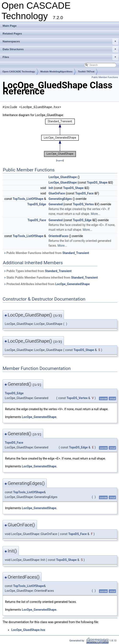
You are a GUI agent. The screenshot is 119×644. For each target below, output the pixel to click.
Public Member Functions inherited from (46, 253)
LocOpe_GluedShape (63, 177)
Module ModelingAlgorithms (57, 72)
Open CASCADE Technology (19, 72)
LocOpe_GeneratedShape (73, 284)
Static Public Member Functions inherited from (51, 278)
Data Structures (60, 49)
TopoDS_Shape (97, 182)
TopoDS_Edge (37, 204)
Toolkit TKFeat (86, 72)
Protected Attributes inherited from (47, 284)
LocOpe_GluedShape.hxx (28, 630)
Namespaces (60, 42)
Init (51, 188)
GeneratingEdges (60, 199)
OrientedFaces (58, 236)
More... (95, 214)
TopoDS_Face (84, 193)
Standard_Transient (76, 253)
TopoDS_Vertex (83, 204)
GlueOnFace (57, 193)
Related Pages (12, 34)
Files (60, 57)
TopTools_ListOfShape (28, 199)
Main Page (10, 26)
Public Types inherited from (38, 271)
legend (60, 160)
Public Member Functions (105, 77)
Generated (56, 204)
